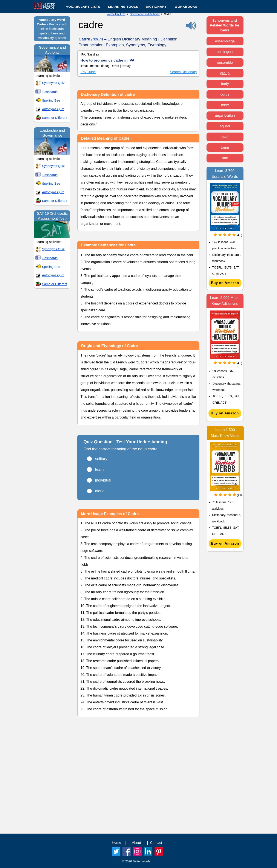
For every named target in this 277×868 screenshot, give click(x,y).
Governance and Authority (145, 14)
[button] (123, 6)
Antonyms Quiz (53, 109)
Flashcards (50, 92)
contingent (225, 52)
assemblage (225, 41)
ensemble (225, 63)
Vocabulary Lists (116, 14)
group (225, 73)
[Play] (5, 59)
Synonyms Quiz (53, 83)
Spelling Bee (51, 100)
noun (97, 39)
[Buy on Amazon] (225, 283)
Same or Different (55, 118)
